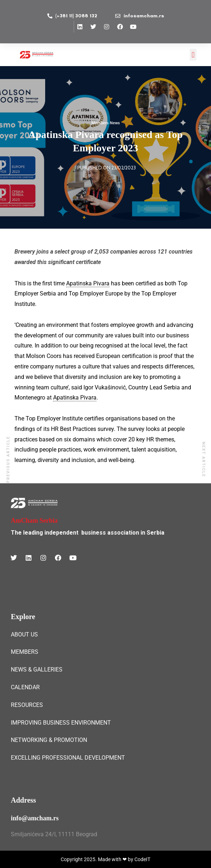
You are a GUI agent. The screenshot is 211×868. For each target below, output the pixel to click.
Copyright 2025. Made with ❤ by (98, 859)
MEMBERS (25, 652)
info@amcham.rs (35, 818)
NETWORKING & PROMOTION (49, 740)
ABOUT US (24, 634)
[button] (193, 55)
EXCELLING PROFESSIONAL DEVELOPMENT (68, 758)
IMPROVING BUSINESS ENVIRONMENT (61, 723)
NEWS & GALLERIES (37, 670)
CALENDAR (25, 687)
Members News (106, 123)
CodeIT (142, 859)
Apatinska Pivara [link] (88, 283)
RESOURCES (27, 705)
